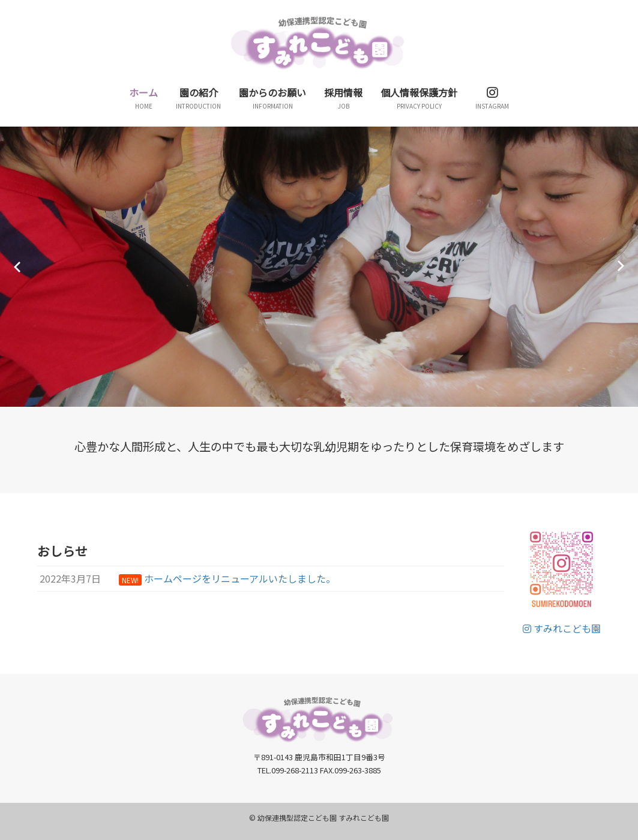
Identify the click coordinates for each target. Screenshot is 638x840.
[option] (319, 267)
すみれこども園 (562, 628)
